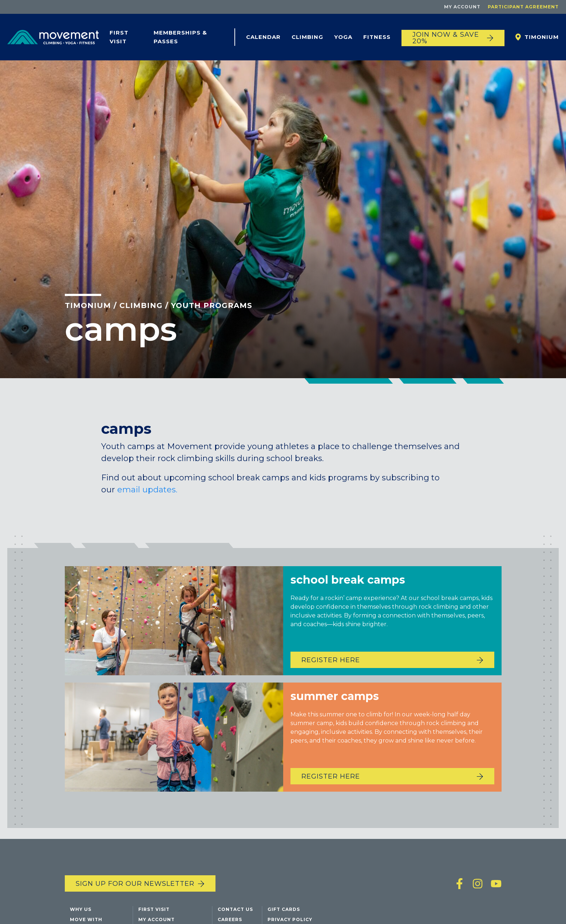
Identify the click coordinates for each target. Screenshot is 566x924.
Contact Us (235, 909)
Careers (230, 919)
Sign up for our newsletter (135, 884)
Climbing (307, 37)
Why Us (81, 909)
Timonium (542, 37)
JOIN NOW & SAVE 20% (446, 38)
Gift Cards (284, 909)
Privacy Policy (290, 919)
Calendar (263, 37)
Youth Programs (212, 305)
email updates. (147, 490)
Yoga (343, 37)
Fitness (377, 37)
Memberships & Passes (180, 37)
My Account (462, 7)
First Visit (119, 37)
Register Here (331, 671)
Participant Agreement (523, 7)
